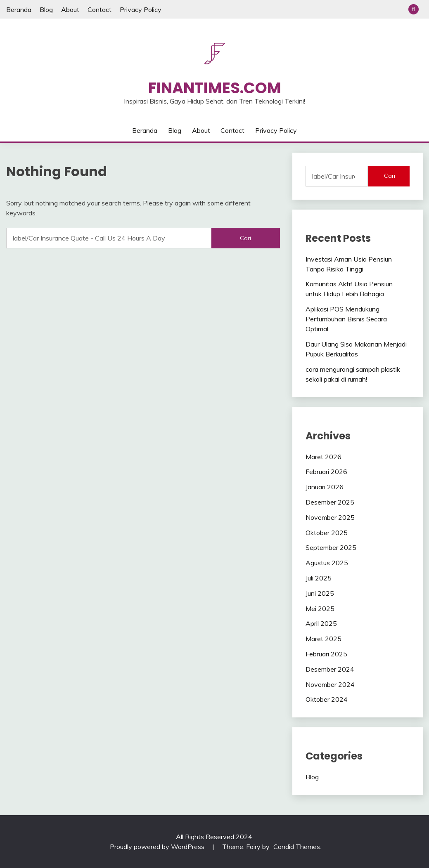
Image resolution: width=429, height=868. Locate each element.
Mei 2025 (320, 609)
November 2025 (330, 517)
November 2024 (330, 684)
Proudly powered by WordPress (158, 847)
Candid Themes (297, 847)
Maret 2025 (324, 639)
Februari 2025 (326, 654)
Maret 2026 (324, 457)
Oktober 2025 (327, 533)
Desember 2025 (330, 502)
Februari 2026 (326, 472)
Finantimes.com (215, 88)
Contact (100, 9)
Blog (46, 9)
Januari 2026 (325, 487)
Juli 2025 (319, 578)
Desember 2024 (330, 669)
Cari (390, 176)
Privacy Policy (141, 9)
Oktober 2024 (327, 699)
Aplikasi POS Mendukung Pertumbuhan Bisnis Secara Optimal (346, 319)
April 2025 (321, 623)
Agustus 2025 (327, 563)
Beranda (19, 9)
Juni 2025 (320, 593)
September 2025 (331, 547)
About (70, 9)
